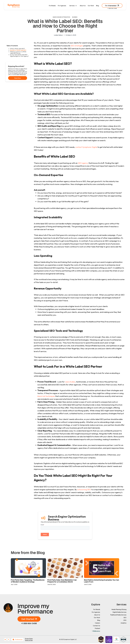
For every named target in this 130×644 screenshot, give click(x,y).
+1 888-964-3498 (112, 8)
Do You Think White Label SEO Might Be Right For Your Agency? (19, 55)
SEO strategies (77, 46)
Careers (97, 623)
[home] (14, 6)
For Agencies (62, 6)
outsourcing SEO (84, 489)
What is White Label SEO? (17, 49)
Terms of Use (29, 640)
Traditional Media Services (118, 615)
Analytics (123, 623)
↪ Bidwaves (96, 631)
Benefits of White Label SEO (18, 50)
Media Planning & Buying (119, 609)
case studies (70, 382)
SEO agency (83, 163)
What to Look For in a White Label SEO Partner (18, 52)
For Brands (52, 6)
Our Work (91, 6)
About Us (83, 6)
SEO (125, 618)
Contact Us (97, 626)
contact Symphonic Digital (86, 147)
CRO (125, 620)
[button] (73, 6)
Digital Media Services (119, 612)
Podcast (97, 628)
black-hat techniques (46, 396)
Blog (97, 6)
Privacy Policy (29, 639)
